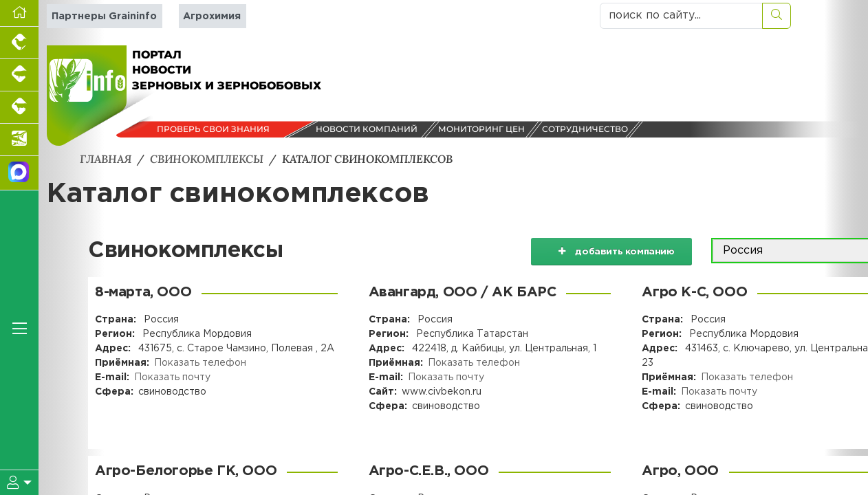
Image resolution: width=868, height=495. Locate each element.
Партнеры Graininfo (104, 16)
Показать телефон (200, 363)
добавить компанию (611, 251)
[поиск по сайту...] (681, 16)
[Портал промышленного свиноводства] (19, 75)
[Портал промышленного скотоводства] (19, 108)
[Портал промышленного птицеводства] (19, 43)
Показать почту (172, 377)
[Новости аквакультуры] (19, 140)
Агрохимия (212, 16)
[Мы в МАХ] (19, 173)
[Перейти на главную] (19, 13)
